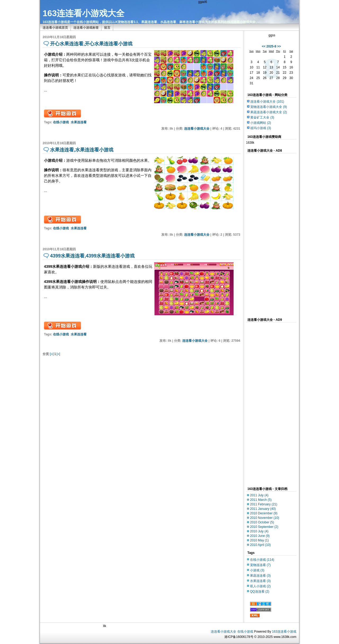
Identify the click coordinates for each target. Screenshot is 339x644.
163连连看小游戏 (284, 632)
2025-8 (271, 46)
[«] (52, 354)
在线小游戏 (61, 122)
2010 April (260, 545)
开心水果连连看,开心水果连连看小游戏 (91, 44)
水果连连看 (79, 122)
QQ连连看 (260, 592)
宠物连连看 (260, 565)
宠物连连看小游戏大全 (269, 107)
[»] (58, 354)
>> (279, 46)
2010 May (259, 540)
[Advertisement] (179, 37)
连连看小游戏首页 (55, 28)
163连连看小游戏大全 (84, 13)
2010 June (260, 536)
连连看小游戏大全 (197, 129)
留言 (107, 28)
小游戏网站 (261, 123)
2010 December (264, 513)
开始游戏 (63, 113)
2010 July (259, 531)
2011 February (264, 504)
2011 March (261, 500)
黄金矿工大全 (262, 117)
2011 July (259, 495)
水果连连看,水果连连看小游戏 (82, 150)
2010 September (264, 527)
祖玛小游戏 (261, 128)
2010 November (265, 518)
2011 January (263, 509)
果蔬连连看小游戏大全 (269, 112)
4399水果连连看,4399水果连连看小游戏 (92, 256)
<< (264, 46)
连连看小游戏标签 (86, 28)
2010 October (262, 522)
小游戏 (257, 570)
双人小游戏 (260, 586)
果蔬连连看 (260, 576)
